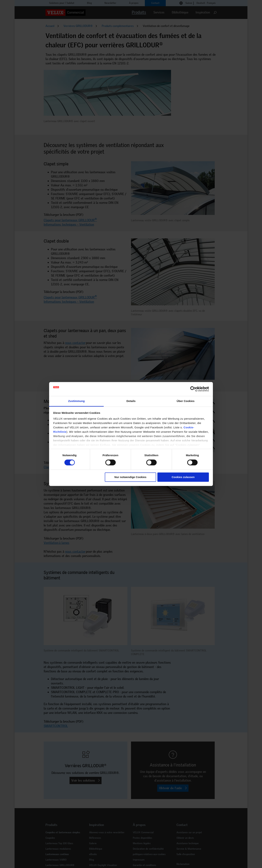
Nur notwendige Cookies (130, 477)
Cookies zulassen (183, 477)
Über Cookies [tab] (186, 401)
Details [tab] (131, 401)
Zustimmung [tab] (77, 401)
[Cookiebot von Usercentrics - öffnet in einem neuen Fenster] (193, 389)
